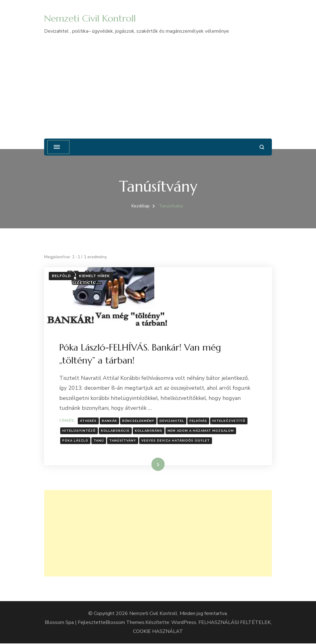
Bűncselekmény (139, 421)
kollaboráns (149, 431)
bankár (110, 421)
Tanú (99, 441)
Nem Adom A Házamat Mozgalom (201, 431)
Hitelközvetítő (229, 421)
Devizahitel (172, 421)
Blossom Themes (125, 623)
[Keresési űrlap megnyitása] (262, 147)
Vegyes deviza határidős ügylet (176, 441)
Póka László (76, 441)
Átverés (89, 421)
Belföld (61, 276)
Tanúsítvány (123, 441)
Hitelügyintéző (79, 431)
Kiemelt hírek (94, 276)
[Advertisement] (158, 82)
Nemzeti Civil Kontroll (90, 18)
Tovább (150, 465)
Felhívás (199, 421)
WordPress (184, 623)
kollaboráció (116, 431)
